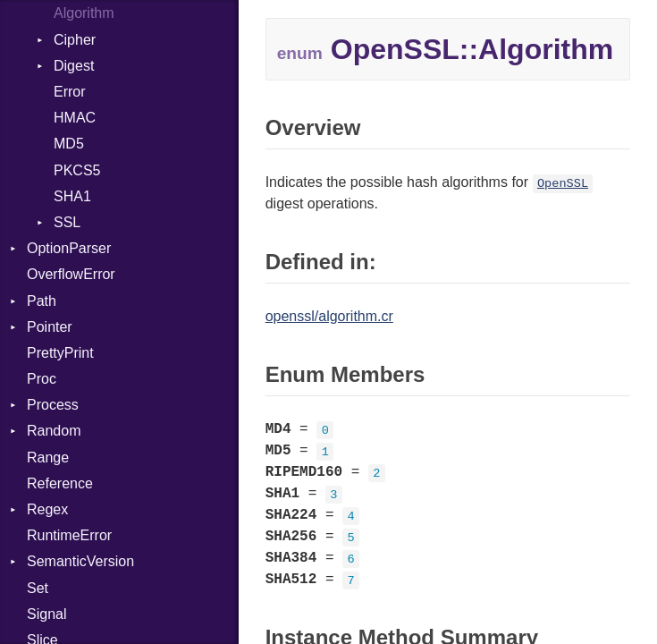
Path (42, 301)
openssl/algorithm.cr (329, 316)
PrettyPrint (60, 353)
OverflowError (71, 274)
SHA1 (72, 196)
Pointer (50, 327)
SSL (67, 222)
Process (53, 405)
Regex (47, 509)
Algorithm (84, 13)
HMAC (75, 118)
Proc (42, 379)
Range (48, 458)
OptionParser (69, 248)
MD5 (69, 144)
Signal (46, 614)
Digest (74, 66)
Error (70, 92)
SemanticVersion (80, 561)
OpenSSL (563, 184)
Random (54, 431)
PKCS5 (77, 170)
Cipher (75, 40)
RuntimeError (69, 535)
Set (38, 588)
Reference (60, 483)
